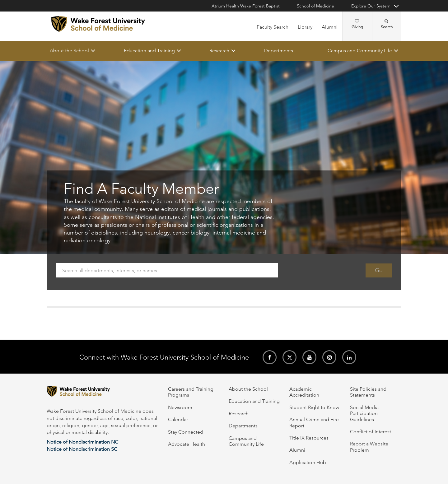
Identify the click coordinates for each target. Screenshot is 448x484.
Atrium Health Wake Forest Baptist (246, 6)
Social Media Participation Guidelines (364, 413)
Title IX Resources (309, 438)
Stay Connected (186, 432)
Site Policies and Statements (368, 392)
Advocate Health (187, 444)
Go (379, 270)
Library (305, 27)
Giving (357, 24)
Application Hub (308, 462)
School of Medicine (315, 6)
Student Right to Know (314, 407)
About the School (69, 51)
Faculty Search (273, 27)
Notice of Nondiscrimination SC (82, 449)
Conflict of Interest (371, 432)
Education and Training (149, 51)
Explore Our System (371, 6)
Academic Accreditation (304, 392)
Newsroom (180, 407)
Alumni (330, 27)
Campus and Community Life (360, 51)
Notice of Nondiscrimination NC (82, 442)
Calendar (178, 419)
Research (219, 51)
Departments (279, 51)
